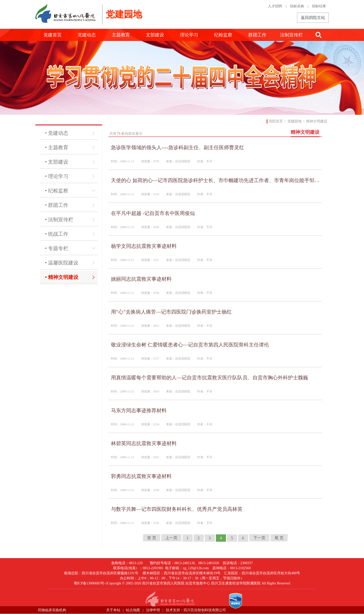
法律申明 (153, 610)
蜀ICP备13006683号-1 (90, 583)
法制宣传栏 (291, 35)
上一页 (171, 538)
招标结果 (319, 6)
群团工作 (257, 35)
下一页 (259, 538)
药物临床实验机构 (52, 610)
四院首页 (276, 121)
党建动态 (87, 35)
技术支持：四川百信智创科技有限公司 (196, 610)
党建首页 (53, 35)
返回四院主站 (313, 18)
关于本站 (113, 610)
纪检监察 (223, 35)
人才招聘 (275, 6)
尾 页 (279, 538)
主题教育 (121, 35)
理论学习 (189, 35)
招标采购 (297, 6)
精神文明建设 (317, 121)
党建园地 (294, 121)
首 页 (152, 538)
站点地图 (133, 610)
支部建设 (155, 35)
